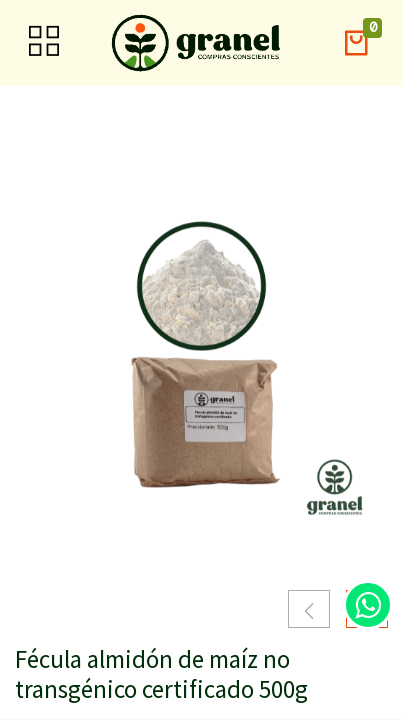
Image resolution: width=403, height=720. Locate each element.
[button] (356, 43)
